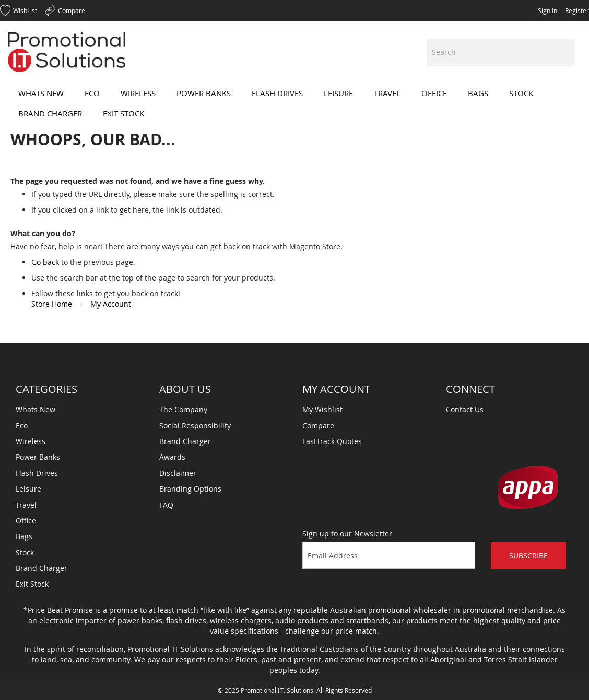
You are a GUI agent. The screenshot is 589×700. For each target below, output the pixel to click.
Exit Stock (32, 584)
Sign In (547, 10)
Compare (318, 425)
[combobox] (500, 52)
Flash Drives (37, 473)
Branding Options (190, 489)
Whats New (36, 409)
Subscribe (528, 556)
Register (577, 10)
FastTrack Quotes (332, 441)
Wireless (31, 441)
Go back (45, 262)
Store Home (52, 304)
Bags (24, 536)
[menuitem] (41, 93)
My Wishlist (322, 409)
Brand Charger (42, 568)
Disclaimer (178, 473)
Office (26, 521)
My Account (111, 304)
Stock (25, 552)
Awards (172, 457)
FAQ (166, 505)
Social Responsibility (195, 425)
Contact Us (465, 409)
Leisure (28, 489)
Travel (26, 505)
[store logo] (67, 52)
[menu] (294, 103)
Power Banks (38, 457)
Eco (22, 425)
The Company (183, 409)
